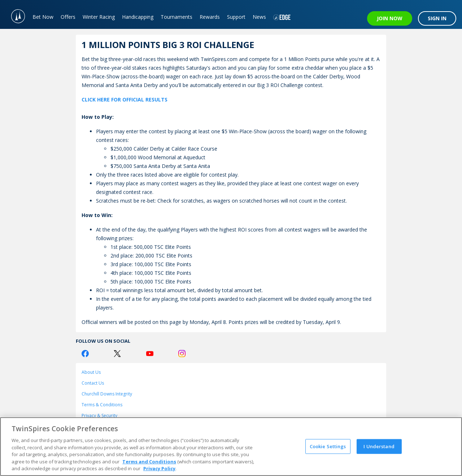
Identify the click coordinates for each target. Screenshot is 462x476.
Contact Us (93, 383)
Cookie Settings (328, 446)
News (259, 17)
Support (236, 17)
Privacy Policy (159, 468)
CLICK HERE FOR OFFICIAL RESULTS (125, 99)
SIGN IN (437, 18)
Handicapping (138, 17)
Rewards (210, 17)
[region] (231, 447)
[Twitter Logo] (117, 354)
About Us (91, 372)
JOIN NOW (390, 18)
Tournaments (176, 17)
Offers (68, 17)
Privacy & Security (99, 416)
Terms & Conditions (102, 405)
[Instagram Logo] (182, 354)
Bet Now (43, 17)
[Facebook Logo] (85, 354)
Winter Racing (99, 17)
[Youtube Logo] (150, 354)
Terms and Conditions (149, 462)
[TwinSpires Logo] (14, 14)
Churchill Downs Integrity (107, 394)
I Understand (379, 446)
